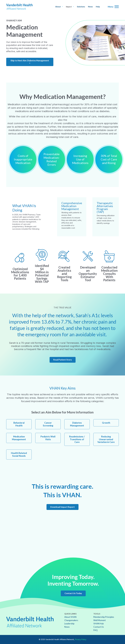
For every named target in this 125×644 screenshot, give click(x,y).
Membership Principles (104, 617)
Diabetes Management (77, 424)
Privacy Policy (81, 639)
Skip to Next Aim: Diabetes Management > (30, 62)
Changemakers (71, 620)
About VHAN (70, 617)
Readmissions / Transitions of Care (77, 439)
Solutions (81, 7)
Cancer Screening (48, 424)
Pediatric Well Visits (48, 438)
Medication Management (19, 438)
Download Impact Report (62, 507)
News (90, 7)
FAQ (95, 630)
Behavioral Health (19, 424)
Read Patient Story (63, 360)
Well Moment (100, 620)
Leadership (69, 624)
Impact (70, 7)
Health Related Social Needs (19, 454)
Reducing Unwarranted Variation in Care (106, 439)
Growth (106, 423)
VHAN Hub (99, 624)
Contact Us (99, 627)
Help (98, 7)
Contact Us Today (73, 593)
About (59, 7)
